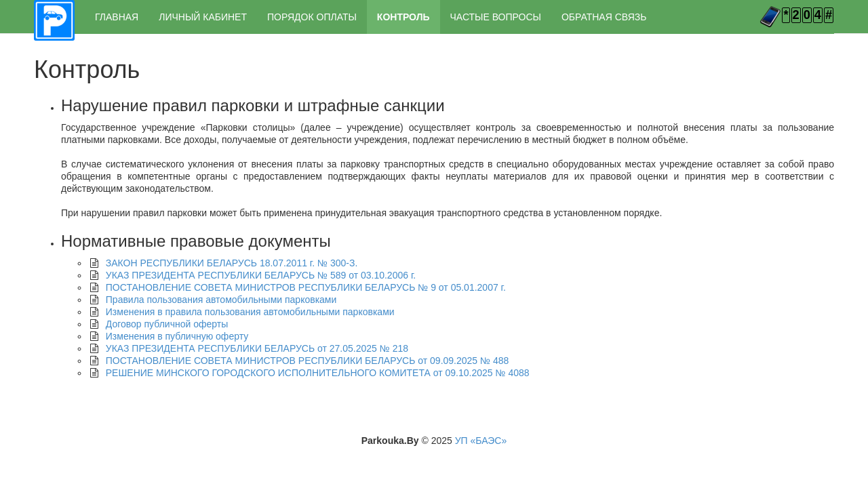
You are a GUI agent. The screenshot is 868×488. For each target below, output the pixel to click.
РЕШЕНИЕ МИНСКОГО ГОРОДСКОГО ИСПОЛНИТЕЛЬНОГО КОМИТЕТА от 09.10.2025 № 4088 (318, 373)
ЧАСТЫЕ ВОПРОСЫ (496, 17)
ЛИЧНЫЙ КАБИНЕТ (203, 17)
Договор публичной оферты (167, 324)
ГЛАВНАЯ (117, 17)
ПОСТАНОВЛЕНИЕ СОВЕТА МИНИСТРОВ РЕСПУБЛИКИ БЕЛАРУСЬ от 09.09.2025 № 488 (308, 361)
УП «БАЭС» (481, 441)
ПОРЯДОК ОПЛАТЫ (312, 17)
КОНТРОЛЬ (403, 17)
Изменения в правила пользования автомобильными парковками (250, 312)
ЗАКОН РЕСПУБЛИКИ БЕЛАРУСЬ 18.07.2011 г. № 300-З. (232, 263)
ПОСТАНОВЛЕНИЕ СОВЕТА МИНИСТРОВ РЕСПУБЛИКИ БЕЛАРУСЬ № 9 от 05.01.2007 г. (306, 287)
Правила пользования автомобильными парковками (221, 300)
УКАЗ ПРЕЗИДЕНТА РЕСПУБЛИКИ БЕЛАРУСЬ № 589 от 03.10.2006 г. (261, 275)
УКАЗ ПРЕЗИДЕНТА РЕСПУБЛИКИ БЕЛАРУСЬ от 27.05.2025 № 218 (257, 348)
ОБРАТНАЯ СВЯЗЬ (604, 17)
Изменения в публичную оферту (177, 336)
